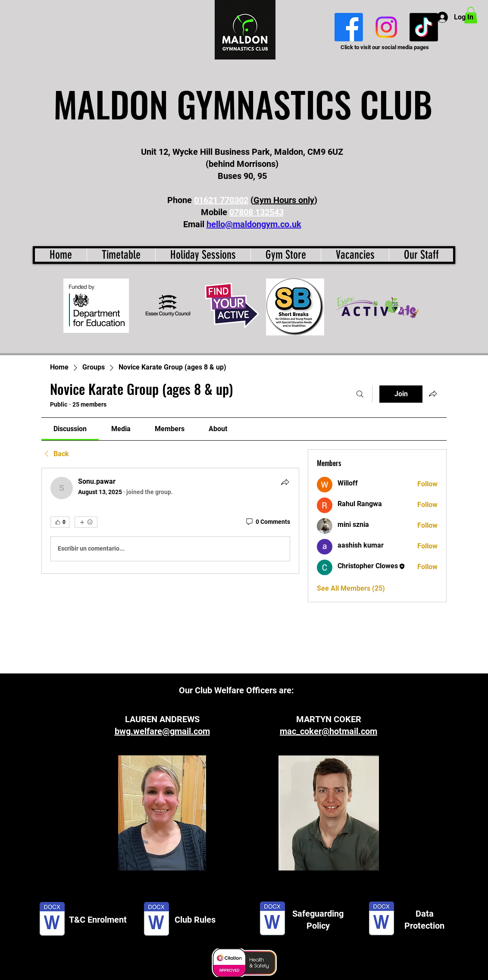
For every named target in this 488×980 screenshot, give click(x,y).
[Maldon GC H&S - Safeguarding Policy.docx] (272, 919)
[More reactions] (86, 522)
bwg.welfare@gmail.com (162, 731)
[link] (70, 429)
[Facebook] (349, 27)
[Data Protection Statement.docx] (382, 919)
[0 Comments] (267, 522)
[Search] (360, 394)
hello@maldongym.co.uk (254, 224)
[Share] (285, 482)
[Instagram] (386, 27)
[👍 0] (60, 522)
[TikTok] (424, 27)
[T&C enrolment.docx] (52, 920)
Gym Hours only (284, 200)
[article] (170, 521)
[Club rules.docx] (156, 920)
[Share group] (433, 394)
